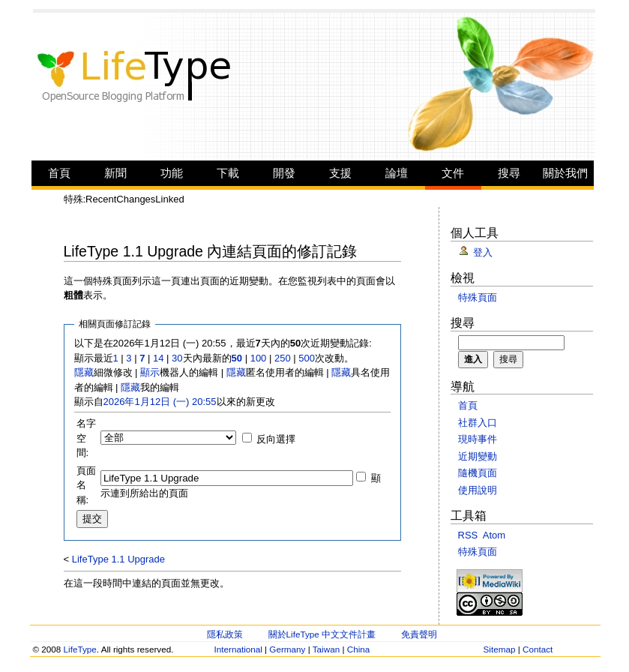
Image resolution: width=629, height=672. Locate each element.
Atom (494, 535)
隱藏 (84, 372)
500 (307, 358)
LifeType (80, 649)
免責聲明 (419, 634)
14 (158, 358)
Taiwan (326, 649)
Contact (538, 649)
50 (237, 358)
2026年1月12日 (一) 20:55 (160, 402)
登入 (483, 252)
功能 (172, 173)
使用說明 (478, 490)
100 (259, 358)
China (359, 649)
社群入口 (478, 423)
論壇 (397, 173)
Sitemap (500, 649)
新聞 (115, 173)
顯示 (150, 372)
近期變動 (478, 456)
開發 (284, 173)
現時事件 (478, 439)
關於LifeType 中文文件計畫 (322, 634)
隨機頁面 (478, 473)
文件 (453, 173)
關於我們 (565, 173)
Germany (287, 649)
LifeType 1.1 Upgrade (118, 559)
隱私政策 (225, 634)
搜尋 (509, 173)
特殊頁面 (478, 297)
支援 (340, 173)
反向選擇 (276, 439)
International (238, 649)
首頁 (59, 173)
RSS (468, 535)
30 (177, 358)
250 (283, 358)
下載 (228, 173)
